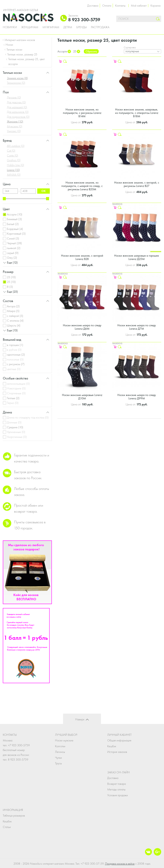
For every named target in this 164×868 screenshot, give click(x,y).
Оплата (107, 6)
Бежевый (14, 219)
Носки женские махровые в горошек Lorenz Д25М (137, 257)
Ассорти (15, 214)
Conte (13, 155)
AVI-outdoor (16, 146)
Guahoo (14, 160)
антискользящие (18, 384)
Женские (15, 121)
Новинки (10, 27)
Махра (13, 311)
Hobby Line (16, 165)
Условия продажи (118, 795)
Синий (13, 238)
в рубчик (14, 350)
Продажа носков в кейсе (120, 864)
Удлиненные (16, 432)
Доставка (93, 6)
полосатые (15, 359)
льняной (14, 248)
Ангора (13, 306)
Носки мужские (64, 740)
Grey (12, 258)
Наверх (80, 719)
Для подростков (18, 117)
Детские (14, 97)
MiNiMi (14, 175)
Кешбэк (112, 746)
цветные (14, 369)
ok (44, 191)
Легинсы (60, 752)
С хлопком (15, 321)
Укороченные (17, 437)
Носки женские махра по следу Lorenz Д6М (82, 327)
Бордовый (15, 229)
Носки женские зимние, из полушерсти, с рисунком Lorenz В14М (82, 113)
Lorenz (13, 170)
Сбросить (91, 51)
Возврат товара (117, 784)
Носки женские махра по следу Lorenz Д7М (137, 327)
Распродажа (100, 27)
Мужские (15, 126)
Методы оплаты (116, 789)
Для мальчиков (18, 112)
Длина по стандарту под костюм (28, 417)
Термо (13, 403)
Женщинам (30, 27)
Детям (68, 27)
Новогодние (16, 388)
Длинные (14, 422)
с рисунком (16, 364)
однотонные (16, 355)
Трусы (58, 763)
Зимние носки (17, 78)
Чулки (59, 758)
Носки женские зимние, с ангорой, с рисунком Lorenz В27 (137, 184)
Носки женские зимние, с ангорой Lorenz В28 (82, 257)
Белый (13, 224)
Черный (14, 243)
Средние (15, 427)
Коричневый (16, 234)
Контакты (120, 6)
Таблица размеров (14, 815)
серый (13, 253)
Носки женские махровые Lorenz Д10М (82, 397)
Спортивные (16, 393)
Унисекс (14, 131)
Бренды (82, 27)
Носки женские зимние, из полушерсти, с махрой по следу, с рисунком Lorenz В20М (82, 186)
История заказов (117, 752)
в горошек (15, 345)
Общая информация (119, 740)
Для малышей (17, 107)
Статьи (7, 827)
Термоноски (16, 83)
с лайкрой (15, 316)
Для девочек (16, 102)
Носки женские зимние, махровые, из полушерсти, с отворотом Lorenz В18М (137, 113)
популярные (132, 51)
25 (11, 282)
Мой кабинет (139, 6)
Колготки (60, 746)
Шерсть (14, 325)
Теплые (13, 398)
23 (11, 277)
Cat (11, 151)
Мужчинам (51, 27)
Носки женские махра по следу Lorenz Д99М (137, 397)
